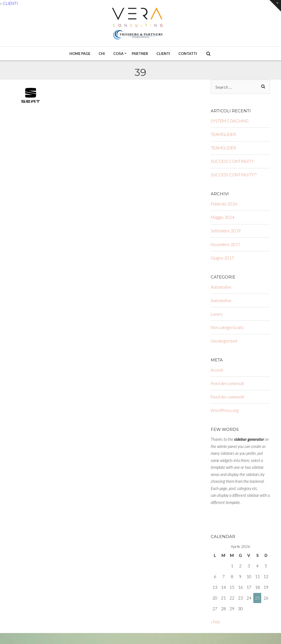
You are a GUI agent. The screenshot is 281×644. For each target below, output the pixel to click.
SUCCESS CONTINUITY (232, 161)
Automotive (221, 287)
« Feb (215, 622)
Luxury (217, 314)
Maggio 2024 (223, 217)
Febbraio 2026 (224, 204)
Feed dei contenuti (227, 383)
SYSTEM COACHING (230, 121)
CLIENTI (10, 3)
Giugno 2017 (222, 258)
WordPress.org (225, 410)
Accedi (217, 370)
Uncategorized (224, 341)
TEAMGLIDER (223, 134)
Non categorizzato (227, 327)
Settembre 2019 (226, 231)
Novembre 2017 (226, 244)
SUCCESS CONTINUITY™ (234, 175)
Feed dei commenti (227, 397)
